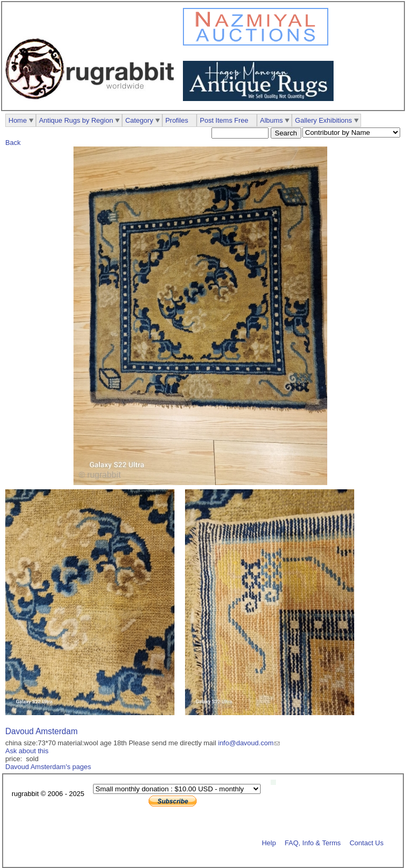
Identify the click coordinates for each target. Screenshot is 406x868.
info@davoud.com (246, 743)
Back (13, 143)
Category (139, 120)
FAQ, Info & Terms (313, 842)
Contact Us (366, 842)
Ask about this (27, 751)
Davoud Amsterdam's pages (48, 767)
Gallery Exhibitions (324, 120)
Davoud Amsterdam (41, 731)
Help (269, 842)
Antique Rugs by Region (76, 120)
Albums (271, 120)
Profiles (177, 120)
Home (18, 120)
